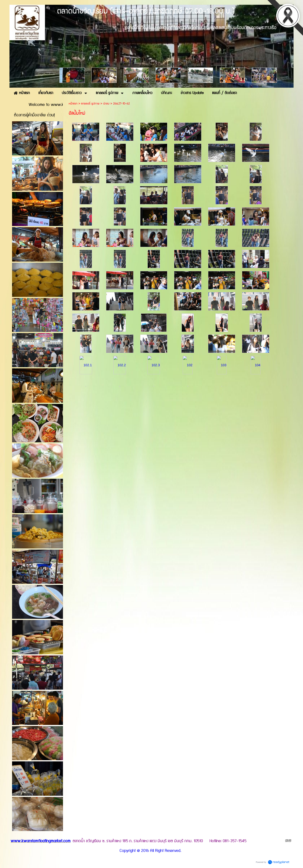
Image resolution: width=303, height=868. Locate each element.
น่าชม (106, 104)
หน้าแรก (73, 104)
